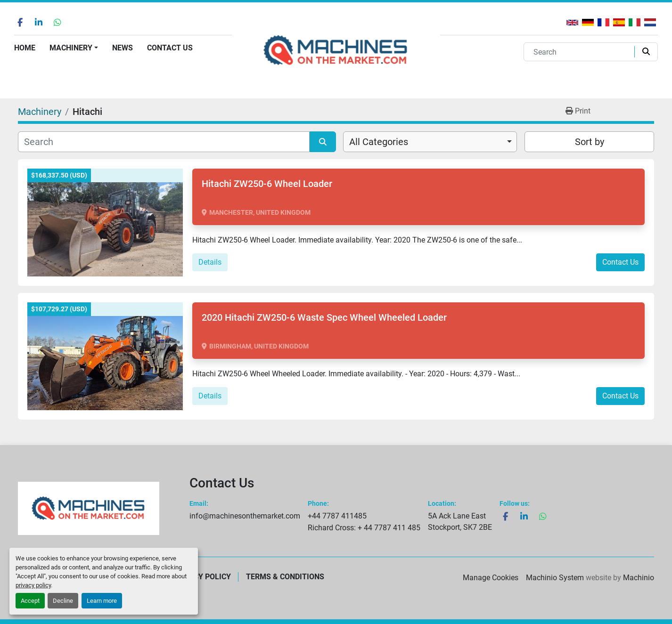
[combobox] (430, 142)
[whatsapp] (57, 22)
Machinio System (555, 578)
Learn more (102, 601)
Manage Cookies (491, 578)
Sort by (590, 142)
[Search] (581, 52)
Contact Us (170, 48)
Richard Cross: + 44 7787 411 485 (364, 528)
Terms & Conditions (285, 577)
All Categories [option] (379, 142)
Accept (30, 601)
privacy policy (33, 585)
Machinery (71, 48)
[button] (74, 48)
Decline (63, 601)
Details (210, 262)
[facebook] (20, 22)
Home (25, 48)
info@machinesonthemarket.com (245, 516)
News (123, 48)
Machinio (639, 578)
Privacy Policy (202, 577)
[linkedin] (39, 22)
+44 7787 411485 (337, 516)
